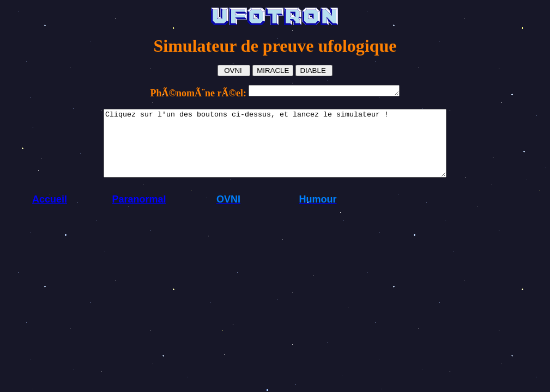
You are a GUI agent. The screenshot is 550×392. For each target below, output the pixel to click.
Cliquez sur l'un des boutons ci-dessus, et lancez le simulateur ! (275, 151)
